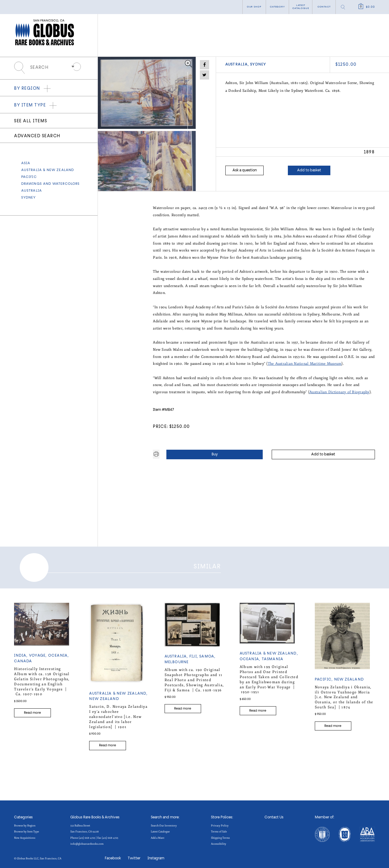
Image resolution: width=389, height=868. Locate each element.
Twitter (134, 856)
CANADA (23, 659)
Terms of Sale (219, 829)
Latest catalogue (301, 7)
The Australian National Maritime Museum (305, 364)
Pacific (29, 177)
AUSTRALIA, (235, 65)
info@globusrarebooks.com (87, 842)
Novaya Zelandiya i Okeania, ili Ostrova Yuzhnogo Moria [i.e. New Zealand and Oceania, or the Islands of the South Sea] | (344, 695)
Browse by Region (25, 823)
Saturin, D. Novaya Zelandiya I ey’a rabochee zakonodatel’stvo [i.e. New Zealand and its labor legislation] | (118, 715)
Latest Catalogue (160, 829)
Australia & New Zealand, (118, 691)
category (277, 7)
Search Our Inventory (164, 823)
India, (22, 654)
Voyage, (39, 654)
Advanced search (37, 136)
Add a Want (158, 835)
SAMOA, (207, 655)
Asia (26, 163)
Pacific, (325, 678)
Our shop (254, 7)
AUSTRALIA (32, 191)
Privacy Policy (220, 823)
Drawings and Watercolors (50, 184)
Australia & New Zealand (48, 170)
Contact (324, 7)
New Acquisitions (25, 835)
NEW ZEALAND (104, 697)
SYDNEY (29, 198)
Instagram (156, 856)
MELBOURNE (177, 660)
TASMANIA (273, 657)
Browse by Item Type (26, 829)
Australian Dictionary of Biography (339, 392)
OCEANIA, (59, 654)
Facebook (113, 856)
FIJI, (194, 655)
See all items (31, 121)
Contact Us (274, 815)
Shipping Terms (220, 835)
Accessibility (219, 842)
